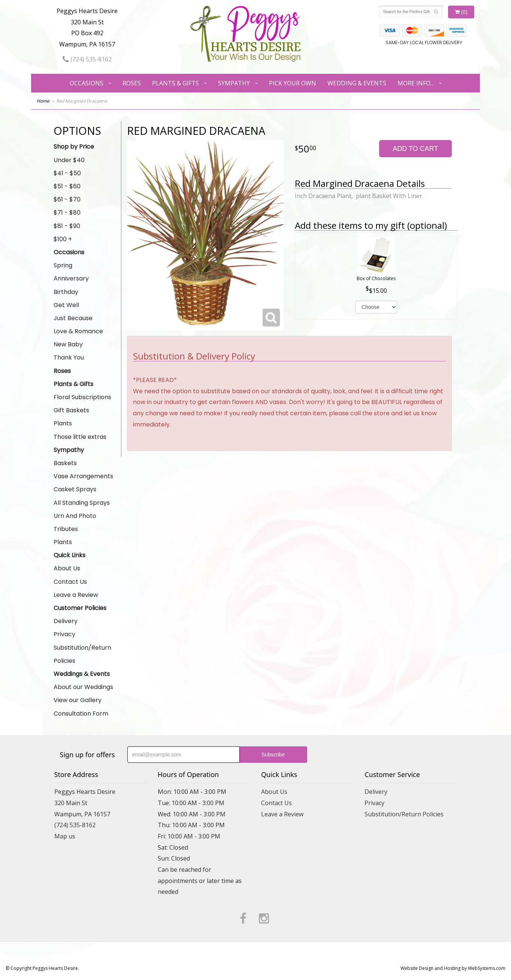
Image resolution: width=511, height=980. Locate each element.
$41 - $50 (67, 173)
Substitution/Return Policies (82, 654)
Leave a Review (76, 595)
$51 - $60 (67, 186)
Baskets (65, 463)
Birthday (66, 292)
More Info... (416, 83)
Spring (63, 265)
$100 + (63, 239)
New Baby (68, 344)
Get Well (66, 305)
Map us (65, 836)
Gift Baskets (71, 410)
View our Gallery (78, 700)
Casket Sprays (75, 489)
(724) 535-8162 (87, 59)
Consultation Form (81, 714)
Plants (63, 423)
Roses (132, 83)
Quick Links (69, 555)
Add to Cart (415, 149)
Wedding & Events (357, 83)
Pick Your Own (293, 83)
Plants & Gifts (176, 83)
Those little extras (80, 437)
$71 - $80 (67, 213)
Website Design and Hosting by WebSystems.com (453, 968)
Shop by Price (74, 147)
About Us (67, 568)
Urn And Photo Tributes (75, 522)
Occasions (87, 83)
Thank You (69, 357)
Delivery (66, 621)
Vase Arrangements (83, 476)
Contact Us (70, 582)
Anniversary (71, 278)
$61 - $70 (67, 199)
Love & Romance (78, 331)
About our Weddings (83, 687)
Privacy (64, 634)
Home (43, 101)
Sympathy (234, 83)
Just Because (73, 318)
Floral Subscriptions (82, 397)
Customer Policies (80, 608)
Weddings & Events (82, 674)
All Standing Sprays (82, 503)
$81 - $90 (67, 226)
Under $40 (69, 160)
